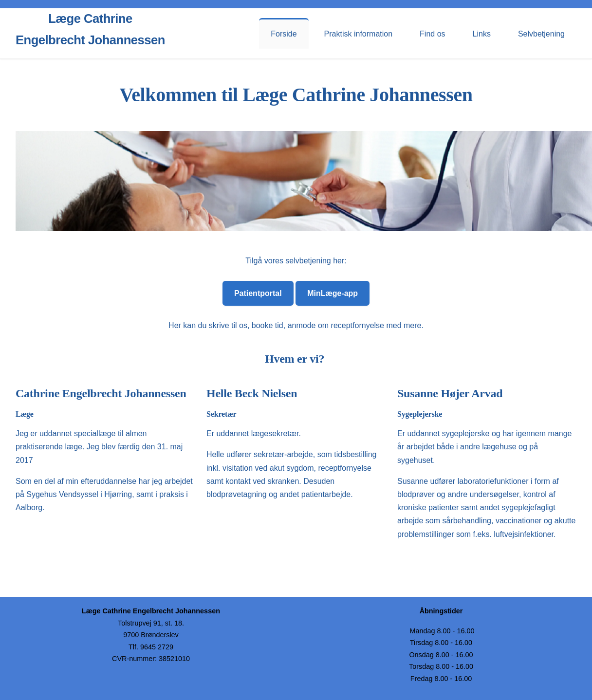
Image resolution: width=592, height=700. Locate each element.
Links (482, 34)
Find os (432, 34)
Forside (284, 34)
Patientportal (258, 293)
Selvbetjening (541, 34)
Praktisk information (359, 34)
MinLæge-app (333, 293)
